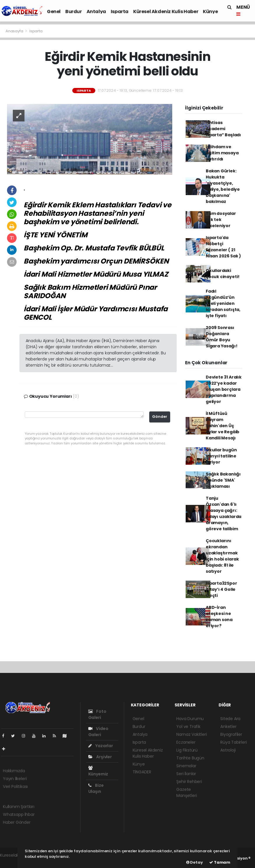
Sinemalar (186, 766)
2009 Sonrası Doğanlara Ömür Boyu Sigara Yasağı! (221, 337)
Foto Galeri (97, 714)
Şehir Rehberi (189, 782)
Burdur (74, 12)
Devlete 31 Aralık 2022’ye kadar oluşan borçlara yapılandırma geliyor (224, 389)
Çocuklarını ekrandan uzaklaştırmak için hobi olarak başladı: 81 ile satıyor (222, 556)
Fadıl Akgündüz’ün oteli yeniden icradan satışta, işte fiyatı (223, 303)
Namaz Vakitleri (191, 734)
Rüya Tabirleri (233, 742)
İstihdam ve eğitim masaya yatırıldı (222, 153)
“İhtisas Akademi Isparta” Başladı (223, 129)
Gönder (160, 417)
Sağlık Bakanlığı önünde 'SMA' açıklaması (223, 480)
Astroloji (228, 750)
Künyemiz (98, 771)
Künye (210, 12)
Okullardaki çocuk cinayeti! (223, 274)
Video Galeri (98, 732)
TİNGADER (142, 772)
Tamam (220, 862)
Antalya (96, 12)
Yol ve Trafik (188, 726)
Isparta (120, 12)
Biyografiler (231, 734)
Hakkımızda (14, 771)
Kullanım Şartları (19, 807)
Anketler (228, 726)
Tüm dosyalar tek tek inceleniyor (221, 220)
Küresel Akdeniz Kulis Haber (166, 12)
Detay (195, 862)
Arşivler (100, 757)
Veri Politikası (15, 786)
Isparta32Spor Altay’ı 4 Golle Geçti (221, 589)
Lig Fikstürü (187, 750)
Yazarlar (101, 746)
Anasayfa (15, 31)
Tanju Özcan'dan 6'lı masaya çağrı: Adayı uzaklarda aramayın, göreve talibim (224, 513)
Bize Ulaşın (96, 788)
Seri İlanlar (186, 774)
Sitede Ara (230, 719)
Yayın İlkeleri (15, 779)
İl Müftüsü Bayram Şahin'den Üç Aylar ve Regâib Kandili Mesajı (223, 426)
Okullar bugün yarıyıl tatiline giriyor (221, 456)
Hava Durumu (190, 719)
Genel (54, 12)
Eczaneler (186, 742)
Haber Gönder (17, 822)
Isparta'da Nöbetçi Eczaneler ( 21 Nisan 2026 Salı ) (223, 247)
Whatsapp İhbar (19, 814)
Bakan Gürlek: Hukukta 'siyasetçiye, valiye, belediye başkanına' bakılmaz (223, 186)
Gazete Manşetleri (187, 792)
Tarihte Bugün (190, 758)
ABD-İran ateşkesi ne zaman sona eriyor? (219, 617)
